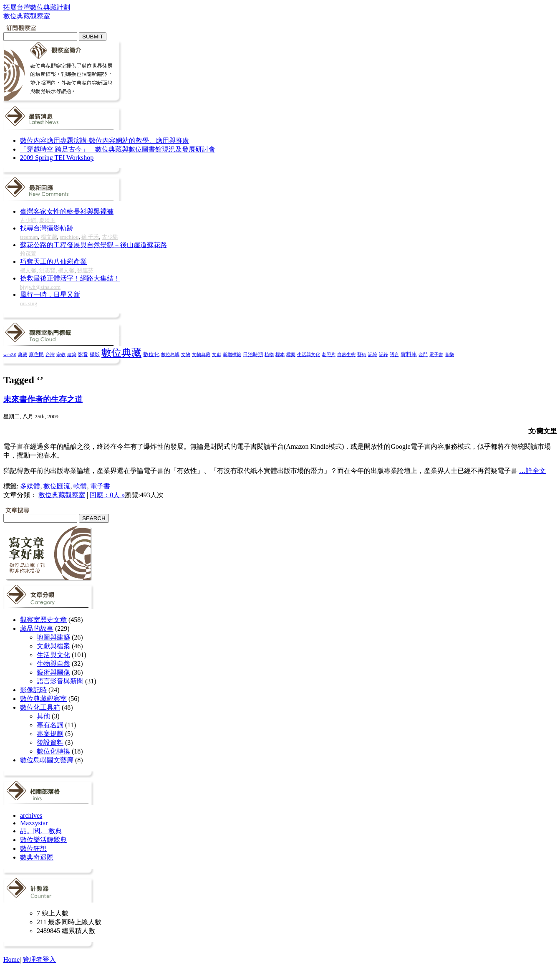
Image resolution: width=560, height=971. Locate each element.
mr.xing (29, 303)
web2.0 (10, 355)
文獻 (217, 354)
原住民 (36, 354)
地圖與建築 (53, 637)
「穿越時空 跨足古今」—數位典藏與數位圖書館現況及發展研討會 (118, 149)
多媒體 (30, 486)
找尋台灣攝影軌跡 (47, 228)
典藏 (23, 354)
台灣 (50, 354)
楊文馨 (49, 237)
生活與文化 (309, 354)
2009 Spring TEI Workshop (57, 158)
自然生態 (346, 354)
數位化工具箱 (40, 707)
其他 (43, 716)
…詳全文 (532, 471)
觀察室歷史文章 (43, 620)
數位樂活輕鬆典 (43, 840)
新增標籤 (232, 355)
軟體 (80, 486)
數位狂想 (33, 848)
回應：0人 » (107, 495)
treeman (29, 237)
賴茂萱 (28, 254)
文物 (186, 354)
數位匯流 (57, 486)
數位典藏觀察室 (62, 495)
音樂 (449, 354)
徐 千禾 (90, 237)
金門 (423, 354)
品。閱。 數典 (41, 831)
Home (11, 960)
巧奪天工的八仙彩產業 (53, 262)
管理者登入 (39, 960)
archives (31, 815)
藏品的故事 (37, 628)
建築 (72, 354)
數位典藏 (121, 353)
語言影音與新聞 (60, 681)
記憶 (373, 354)
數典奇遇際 (37, 857)
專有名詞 (50, 725)
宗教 (61, 354)
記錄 (383, 354)
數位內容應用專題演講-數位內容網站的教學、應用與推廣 (105, 140)
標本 (280, 354)
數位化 (151, 354)
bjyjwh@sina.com (40, 287)
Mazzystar (34, 823)
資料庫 (409, 354)
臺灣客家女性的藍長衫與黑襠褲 (67, 211)
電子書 (436, 355)
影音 (83, 354)
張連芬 (85, 270)
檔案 (291, 354)
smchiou (69, 237)
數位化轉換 (53, 751)
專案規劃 (50, 734)
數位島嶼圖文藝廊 (47, 760)
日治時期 (253, 355)
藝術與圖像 (53, 672)
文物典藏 (201, 354)
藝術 (362, 354)
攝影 (95, 355)
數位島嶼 (170, 354)
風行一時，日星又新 (50, 295)
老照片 (329, 354)
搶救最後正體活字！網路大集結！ (70, 278)
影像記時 (33, 690)
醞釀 (70, 446)
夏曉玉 (47, 220)
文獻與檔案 (53, 646)
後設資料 (50, 742)
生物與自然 (53, 664)
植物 (269, 354)
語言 (394, 354)
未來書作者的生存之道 (43, 399)
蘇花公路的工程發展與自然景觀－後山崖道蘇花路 (93, 245)
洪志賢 (47, 270)
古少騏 (28, 220)
